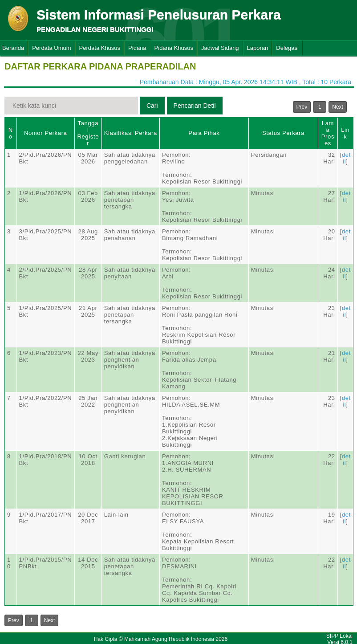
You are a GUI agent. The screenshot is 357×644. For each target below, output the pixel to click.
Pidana (137, 48)
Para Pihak (204, 133)
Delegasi (287, 48)
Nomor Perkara (46, 133)
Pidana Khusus (174, 48)
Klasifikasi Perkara (131, 133)
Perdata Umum (51, 48)
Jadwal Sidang (220, 48)
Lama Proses (328, 133)
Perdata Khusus (100, 48)
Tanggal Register (88, 133)
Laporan (258, 48)
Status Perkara (283, 133)
